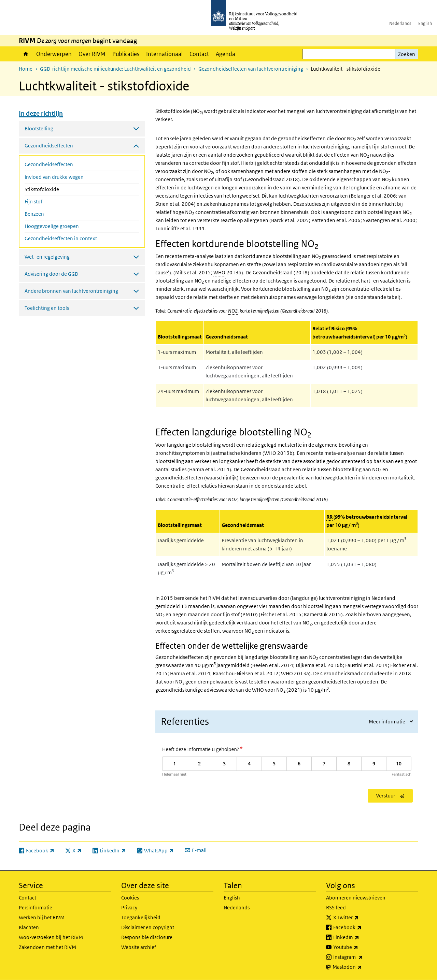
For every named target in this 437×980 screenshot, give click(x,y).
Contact (199, 54)
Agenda (225, 54)
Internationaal (164, 54)
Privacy (129, 907)
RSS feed (336, 907)
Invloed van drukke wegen (54, 177)
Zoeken (407, 54)
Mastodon (362, 967)
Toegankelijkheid (141, 917)
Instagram (363, 957)
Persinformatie (36, 907)
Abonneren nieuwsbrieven (356, 898)
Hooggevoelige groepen (52, 226)
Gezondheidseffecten (49, 164)
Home (26, 54)
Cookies (130, 898)
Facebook (362, 927)
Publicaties (126, 54)
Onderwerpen (54, 54)
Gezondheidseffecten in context (61, 238)
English (425, 23)
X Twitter (361, 918)
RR (329, 517)
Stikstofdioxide (60, 189)
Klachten (29, 927)
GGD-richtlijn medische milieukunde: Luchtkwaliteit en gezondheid (115, 69)
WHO (219, 272)
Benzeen (34, 214)
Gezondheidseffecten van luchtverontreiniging (251, 69)
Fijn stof (33, 201)
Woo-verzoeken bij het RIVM (51, 937)
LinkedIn (361, 937)
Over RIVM (92, 54)
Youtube (361, 947)
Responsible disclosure (147, 937)
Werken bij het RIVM (42, 917)
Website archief (139, 947)
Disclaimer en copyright (148, 927)
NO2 (233, 311)
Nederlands (400, 23)
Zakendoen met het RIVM (47, 947)
